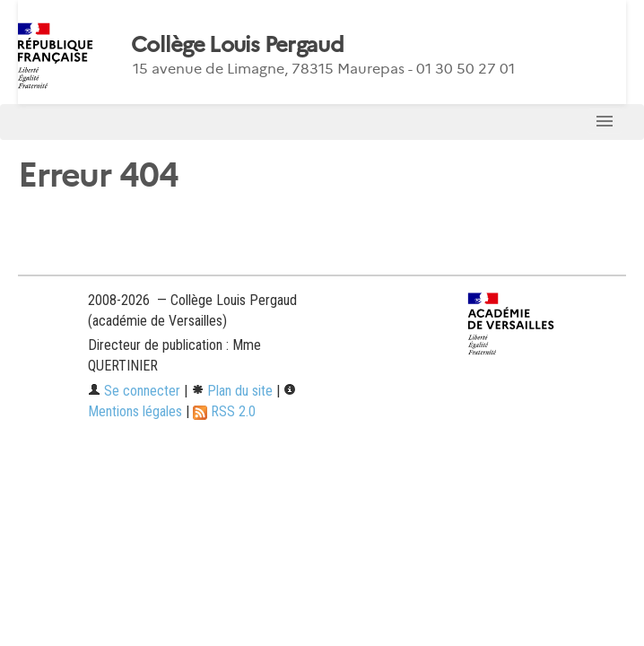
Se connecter (134, 391)
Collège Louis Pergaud (237, 45)
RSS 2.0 (224, 411)
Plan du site (232, 391)
